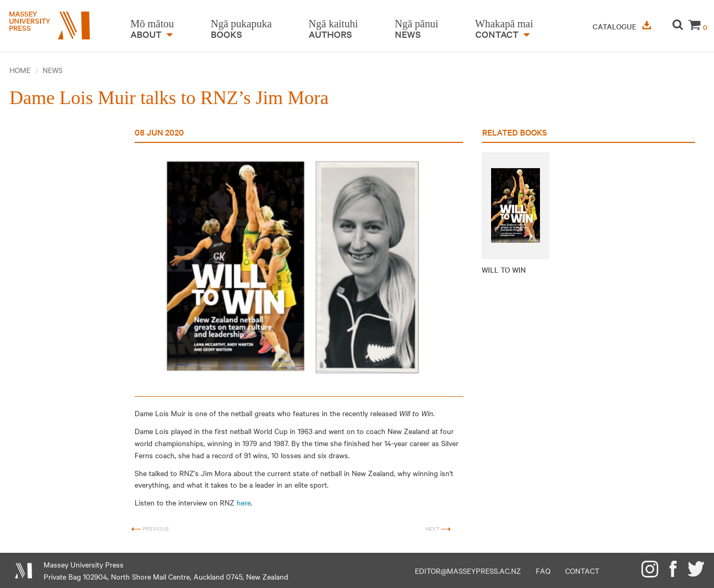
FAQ (543, 571)
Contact (582, 571)
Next (438, 529)
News (53, 70)
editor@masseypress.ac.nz (468, 571)
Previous (150, 529)
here (244, 502)
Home (20, 70)
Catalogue (622, 26)
